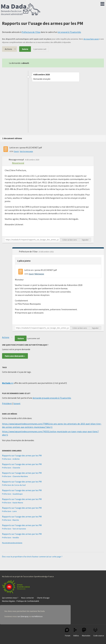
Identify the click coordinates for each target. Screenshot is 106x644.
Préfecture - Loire (9, 511)
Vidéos (76, 632)
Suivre (25, 49)
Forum (68, 632)
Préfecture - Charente (11, 468)
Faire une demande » (15, 356)
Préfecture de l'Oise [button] (28, 251)
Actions (8, 49)
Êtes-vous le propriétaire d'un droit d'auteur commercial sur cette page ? (32, 557)
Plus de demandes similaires (12, 543)
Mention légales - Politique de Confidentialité (21, 601)
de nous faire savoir (91, 39)
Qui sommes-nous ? (10, 598)
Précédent (7, 403)
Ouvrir (16, 151)
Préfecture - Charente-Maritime (15, 476)
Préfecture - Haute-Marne (13, 503)
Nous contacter (28, 598)
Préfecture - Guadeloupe (12, 494)
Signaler (85, 240)
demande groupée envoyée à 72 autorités (52, 398)
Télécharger (39, 274)
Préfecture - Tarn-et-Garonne (14, 529)
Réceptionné (18, 163)
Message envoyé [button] (16, 160)
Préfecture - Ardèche (11, 459)
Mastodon (86, 632)
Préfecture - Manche (10, 520)
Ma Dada (21, 9)
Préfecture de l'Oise (31, 32)
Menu (102, 3)
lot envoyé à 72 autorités (69, 32)
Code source (99, 632)
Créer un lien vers (70, 240)
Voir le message (26, 151)
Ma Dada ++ (8, 383)
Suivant (17, 403)
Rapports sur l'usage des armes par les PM (22, 455)
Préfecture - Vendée (10, 538)
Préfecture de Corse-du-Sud (14, 485)
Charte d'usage (43, 598)
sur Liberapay (23, 616)
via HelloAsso (37, 616)
